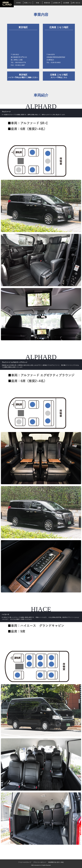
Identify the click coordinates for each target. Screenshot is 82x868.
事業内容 (47, 3)
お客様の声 (57, 3)
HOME (18, 3)
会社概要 (66, 3)
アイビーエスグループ (25, 862)
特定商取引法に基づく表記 (56, 862)
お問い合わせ (76, 3)
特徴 (38, 3)
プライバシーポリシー (40, 862)
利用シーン (28, 3)
